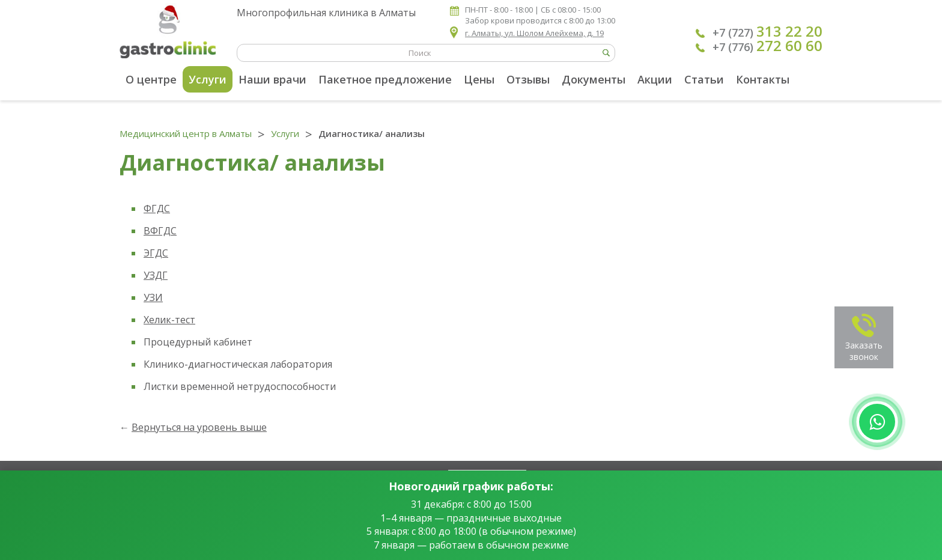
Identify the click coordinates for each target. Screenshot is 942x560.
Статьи (704, 79)
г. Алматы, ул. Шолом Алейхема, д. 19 (534, 33)
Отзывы (528, 79)
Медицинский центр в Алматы (186, 133)
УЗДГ (156, 275)
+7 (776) (767, 46)
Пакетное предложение (385, 79)
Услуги (208, 79)
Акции (655, 79)
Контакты (763, 79)
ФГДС (157, 208)
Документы (594, 79)
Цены (479, 79)
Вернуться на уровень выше (199, 427)
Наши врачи (272, 79)
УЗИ (153, 297)
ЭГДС (156, 253)
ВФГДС (160, 231)
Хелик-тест (169, 320)
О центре (151, 79)
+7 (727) (767, 31)
